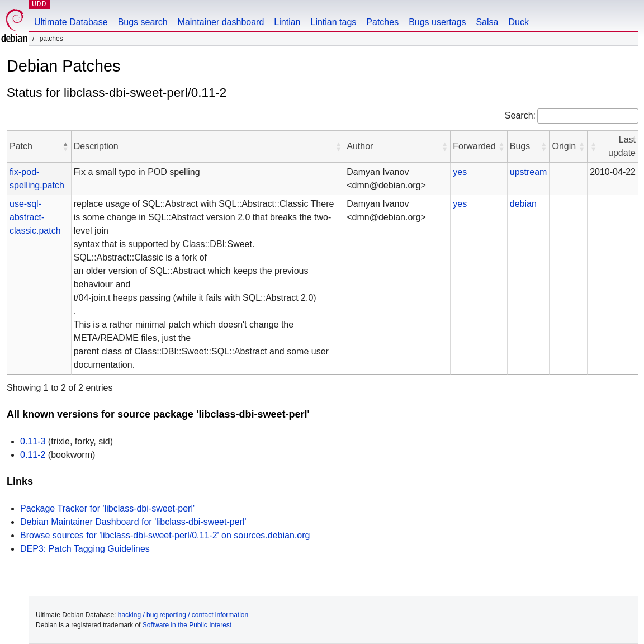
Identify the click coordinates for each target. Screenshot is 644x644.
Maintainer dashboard (221, 22)
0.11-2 (33, 455)
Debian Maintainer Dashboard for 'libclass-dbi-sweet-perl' (133, 522)
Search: (520, 115)
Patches (382, 22)
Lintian (287, 22)
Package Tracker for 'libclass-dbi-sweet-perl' (107, 508)
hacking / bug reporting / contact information (183, 615)
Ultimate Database (71, 22)
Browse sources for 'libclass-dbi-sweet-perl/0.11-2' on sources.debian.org (165, 535)
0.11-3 (33, 441)
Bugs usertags (437, 22)
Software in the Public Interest (187, 625)
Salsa (487, 22)
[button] (65, 146)
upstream (529, 172)
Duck (518, 22)
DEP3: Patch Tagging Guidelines (85, 549)
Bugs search (143, 22)
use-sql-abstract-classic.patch (35, 217)
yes (460, 172)
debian (523, 204)
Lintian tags (333, 22)
